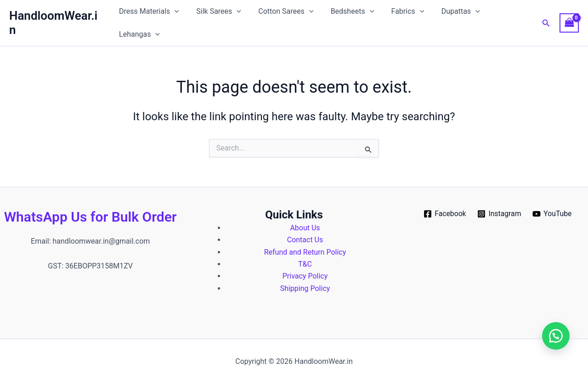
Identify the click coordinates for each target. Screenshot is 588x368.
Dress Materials (151, 15)
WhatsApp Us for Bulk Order (90, 200)
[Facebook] (444, 197)
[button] (176, 15)
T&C (305, 247)
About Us (305, 211)
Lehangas (505, 15)
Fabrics (400, 15)
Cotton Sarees (283, 15)
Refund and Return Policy (305, 235)
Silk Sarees (218, 15)
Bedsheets (347, 15)
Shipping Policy (305, 271)
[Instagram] (500, 197)
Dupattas (450, 15)
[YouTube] (553, 197)
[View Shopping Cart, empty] (569, 14)
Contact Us (305, 223)
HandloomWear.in (57, 14)
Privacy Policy (305, 259)
